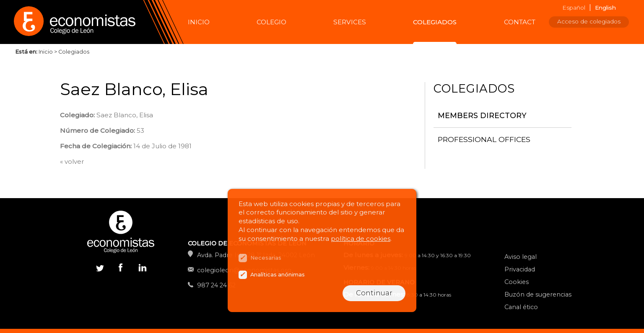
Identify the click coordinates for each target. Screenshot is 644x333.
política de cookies (361, 239)
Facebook (121, 267)
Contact (520, 22)
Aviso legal (521, 257)
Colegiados (435, 22)
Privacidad (520, 269)
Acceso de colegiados (589, 21)
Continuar (374, 293)
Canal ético (521, 307)
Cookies (517, 282)
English (605, 8)
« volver (72, 161)
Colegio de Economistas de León (79, 22)
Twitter (100, 267)
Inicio (199, 22)
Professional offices (484, 139)
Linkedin (142, 269)
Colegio (271, 22)
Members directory (482, 115)
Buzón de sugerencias (538, 294)
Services (350, 22)
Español (574, 8)
